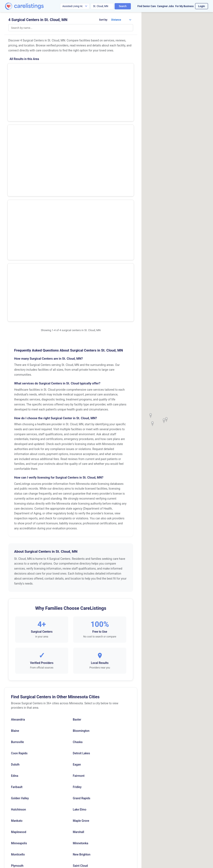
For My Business (184, 6)
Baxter (77, 550)
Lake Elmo (80, 640)
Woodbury (18, 741)
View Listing (114, 76)
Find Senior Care (147, 6)
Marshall (78, 663)
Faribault (17, 618)
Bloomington (81, 561)
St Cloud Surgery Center (29, 71)
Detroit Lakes (81, 584)
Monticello (18, 685)
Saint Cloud (80, 696)
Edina (15, 606)
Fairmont (79, 606)
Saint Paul (79, 708)
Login (202, 6)
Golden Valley (20, 629)
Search (123, 6)
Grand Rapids (82, 629)
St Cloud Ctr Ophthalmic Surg (33, 94)
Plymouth (17, 696)
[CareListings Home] (36, 6)
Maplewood (19, 663)
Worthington (81, 741)
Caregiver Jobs (165, 6)
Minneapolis (19, 674)
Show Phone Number (114, 69)
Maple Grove (81, 651)
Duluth (15, 595)
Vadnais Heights (83, 719)
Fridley (77, 618)
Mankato (17, 651)
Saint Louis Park (22, 708)
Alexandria (18, 550)
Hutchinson (19, 640)
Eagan (77, 595)
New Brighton (82, 685)
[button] (166, 420)
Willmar (78, 730)
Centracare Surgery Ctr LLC (31, 140)
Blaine (15, 561)
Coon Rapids (19, 584)
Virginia (16, 730)
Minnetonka (80, 674)
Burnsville (17, 573)
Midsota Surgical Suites (29, 117)
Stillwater (17, 719)
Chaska (78, 573)
